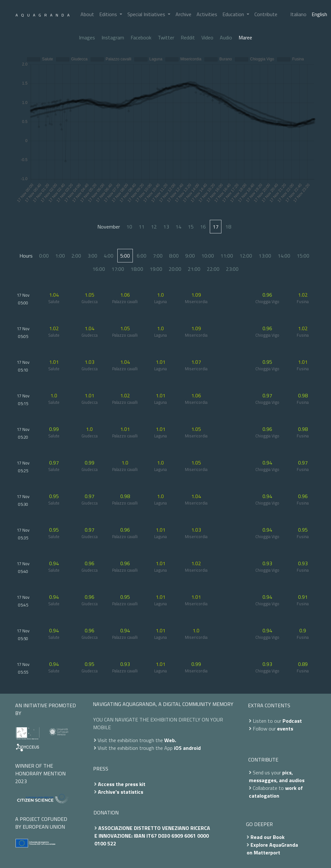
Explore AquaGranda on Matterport (272, 849)
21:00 (194, 269)
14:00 (284, 256)
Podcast (292, 721)
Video (207, 37)
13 (166, 227)
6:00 (142, 256)
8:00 (174, 256)
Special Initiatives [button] (147, 14)
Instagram (113, 37)
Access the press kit (122, 784)
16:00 (99, 269)
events (285, 729)
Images (87, 37)
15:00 (303, 256)
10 (129, 227)
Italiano (298, 14)
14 (178, 227)
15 (191, 227)
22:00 (213, 269)
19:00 (156, 269)
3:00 (92, 256)
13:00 (265, 256)
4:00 (109, 256)
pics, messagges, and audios (277, 776)
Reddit (188, 37)
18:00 (137, 269)
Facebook (141, 37)
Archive (183, 14)
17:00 (118, 269)
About (87, 14)
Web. (170, 740)
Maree (245, 37)
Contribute (266, 14)
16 (203, 227)
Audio (226, 37)
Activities (207, 14)
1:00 (60, 256)
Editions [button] (109, 14)
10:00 (208, 256)
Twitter (166, 37)
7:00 (158, 256)
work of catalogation (276, 792)
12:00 (246, 256)
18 (228, 227)
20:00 (175, 269)
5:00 (125, 256)
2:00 (76, 256)
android (192, 748)
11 (142, 227)
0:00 (44, 256)
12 (154, 227)
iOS (178, 748)
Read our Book (267, 837)
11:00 (227, 256)
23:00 (232, 269)
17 (216, 227)
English (319, 14)
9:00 (190, 256)
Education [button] (234, 14)
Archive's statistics (121, 792)
